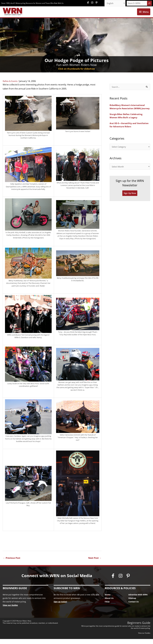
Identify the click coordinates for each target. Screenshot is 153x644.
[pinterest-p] (97, 3)
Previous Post (12, 563)
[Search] (149, 3)
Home (108, 600)
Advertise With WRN (138, 600)
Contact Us (134, 607)
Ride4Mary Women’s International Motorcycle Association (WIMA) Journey (128, 114)
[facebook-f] (89, 3)
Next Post (95, 563)
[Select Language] (114, 3)
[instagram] (93, 3)
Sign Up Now (130, 203)
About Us (109, 603)
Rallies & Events (11, 86)
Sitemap (132, 603)
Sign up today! (60, 607)
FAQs (107, 607)
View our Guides (10, 610)
